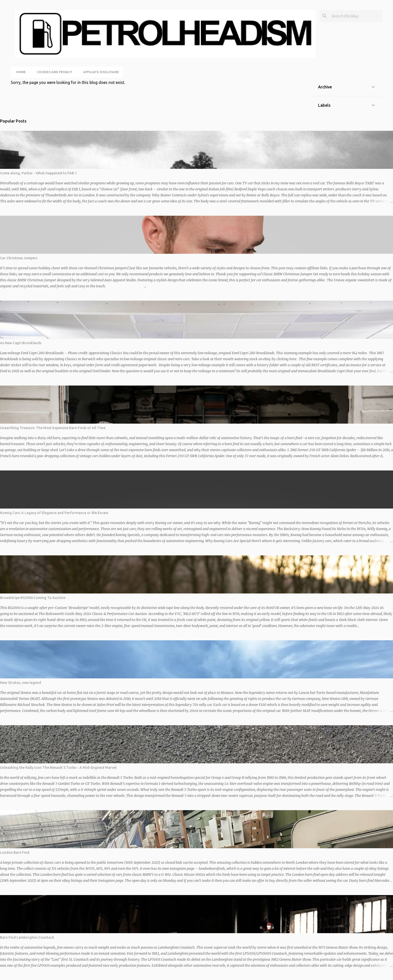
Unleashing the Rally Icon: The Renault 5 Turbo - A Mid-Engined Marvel (58, 768)
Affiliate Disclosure (100, 72)
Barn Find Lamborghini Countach (27, 937)
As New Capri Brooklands (21, 343)
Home (20, 72)
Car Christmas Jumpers (19, 258)
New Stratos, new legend (21, 683)
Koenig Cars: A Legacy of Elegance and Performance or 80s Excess (54, 513)
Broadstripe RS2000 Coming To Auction (33, 598)
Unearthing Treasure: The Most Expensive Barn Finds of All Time (53, 428)
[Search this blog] (356, 16)
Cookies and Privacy (53, 72)
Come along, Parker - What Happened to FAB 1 (38, 173)
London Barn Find (15, 852)
